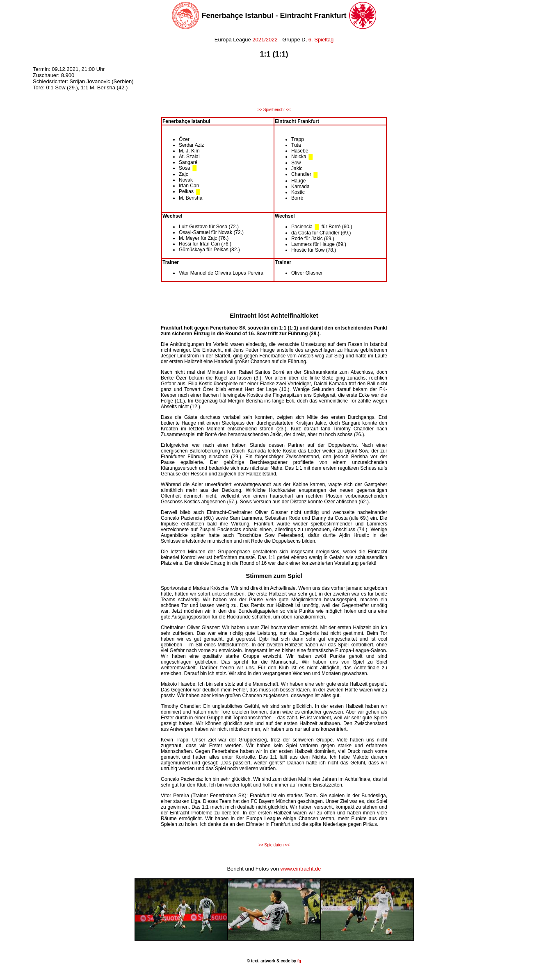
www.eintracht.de (301, 869)
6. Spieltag (321, 40)
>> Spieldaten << (274, 845)
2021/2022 (265, 40)
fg (299, 961)
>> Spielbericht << (274, 110)
